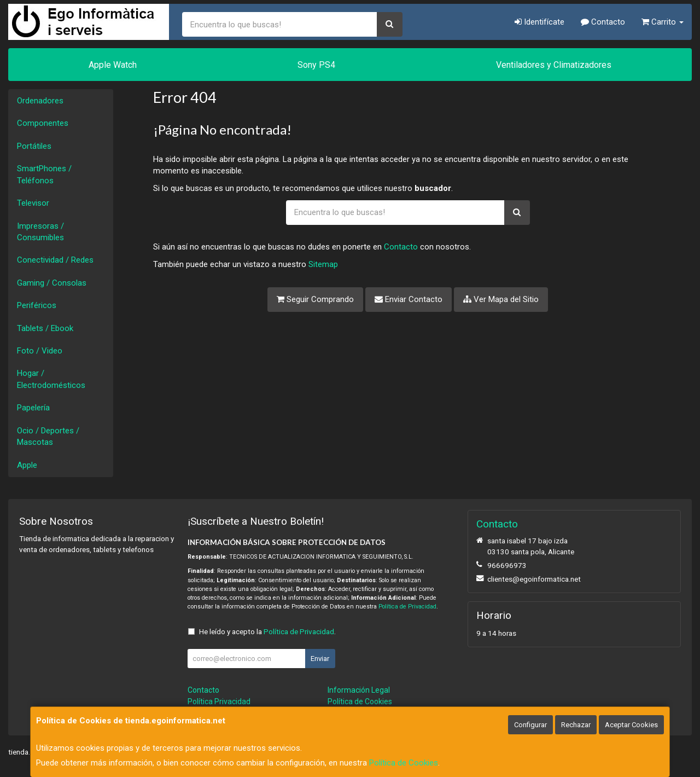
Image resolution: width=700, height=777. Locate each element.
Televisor (33, 203)
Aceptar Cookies (631, 725)
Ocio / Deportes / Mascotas (48, 436)
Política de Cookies (404, 763)
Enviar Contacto (409, 299)
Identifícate (539, 22)
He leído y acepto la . (267, 631)
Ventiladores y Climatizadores (554, 65)
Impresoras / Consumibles (40, 232)
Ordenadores (40, 101)
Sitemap (323, 264)
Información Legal (359, 690)
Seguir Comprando (315, 299)
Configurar (530, 725)
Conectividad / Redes (55, 260)
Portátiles (34, 146)
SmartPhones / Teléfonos (44, 174)
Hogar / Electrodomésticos (51, 379)
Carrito (663, 22)
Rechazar (576, 725)
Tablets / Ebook (45, 328)
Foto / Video (40, 351)
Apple (27, 465)
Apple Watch (113, 65)
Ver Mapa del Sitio (501, 299)
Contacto (603, 22)
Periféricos (37, 305)
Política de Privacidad (407, 607)
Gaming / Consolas (52, 283)
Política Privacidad (219, 701)
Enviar (320, 659)
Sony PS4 (316, 65)
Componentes (43, 123)
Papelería (33, 408)
